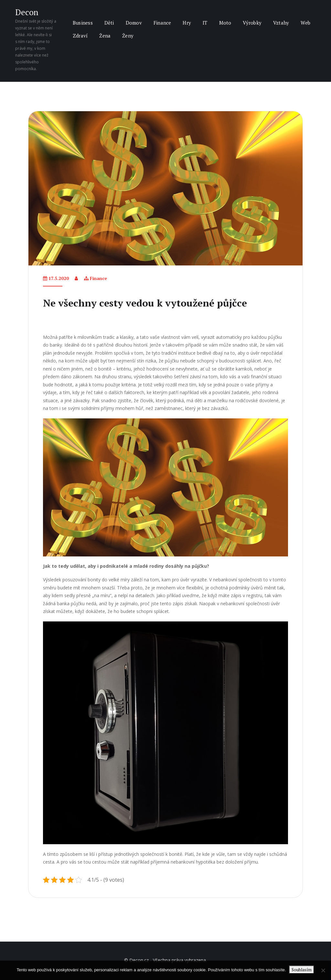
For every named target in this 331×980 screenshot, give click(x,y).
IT (205, 23)
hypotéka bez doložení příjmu (227, 862)
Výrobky (252, 23)
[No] (323, 970)
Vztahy (281, 23)
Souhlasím (302, 970)
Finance (162, 23)
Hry (187, 23)
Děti (109, 23)
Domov (134, 23)
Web (305, 23)
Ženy (128, 36)
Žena (105, 36)
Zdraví (80, 36)
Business (83, 23)
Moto (225, 23)
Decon (27, 12)
